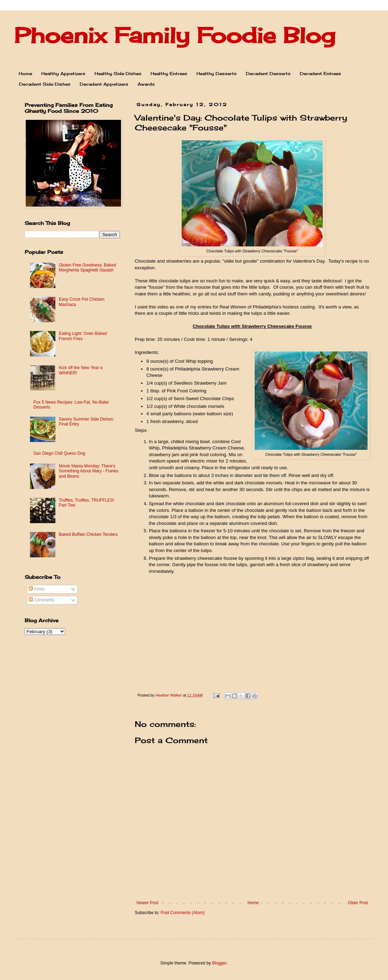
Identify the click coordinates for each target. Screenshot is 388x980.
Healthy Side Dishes (118, 73)
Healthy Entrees (169, 73)
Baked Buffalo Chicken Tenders (88, 534)
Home (25, 73)
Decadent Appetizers (104, 84)
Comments (41, 600)
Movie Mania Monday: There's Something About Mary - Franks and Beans (89, 471)
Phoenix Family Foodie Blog (175, 35)
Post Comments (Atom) (183, 913)
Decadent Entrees (320, 73)
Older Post (358, 903)
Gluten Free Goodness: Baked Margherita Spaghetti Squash (87, 268)
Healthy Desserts (217, 73)
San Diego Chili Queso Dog (59, 453)
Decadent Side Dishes (45, 84)
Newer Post (147, 903)
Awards (146, 84)
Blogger (219, 963)
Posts (37, 589)
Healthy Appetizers (63, 73)
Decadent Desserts (268, 73)
